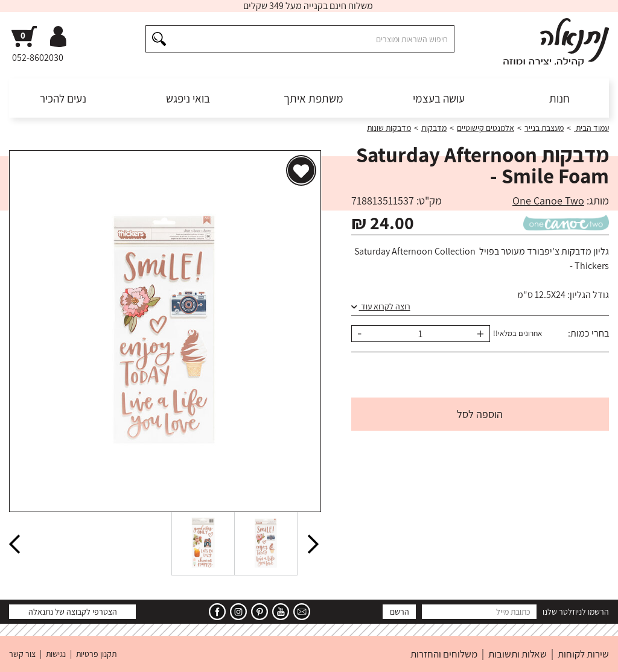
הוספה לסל (480, 414)
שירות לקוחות (583, 654)
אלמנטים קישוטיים (486, 128)
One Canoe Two (548, 201)
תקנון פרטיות (96, 654)
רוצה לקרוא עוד (381, 306)
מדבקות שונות (389, 128)
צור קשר (22, 654)
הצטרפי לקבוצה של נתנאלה (73, 612)
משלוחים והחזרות (444, 654)
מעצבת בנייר (544, 128)
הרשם (400, 612)
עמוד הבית (591, 128)
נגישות (56, 654)
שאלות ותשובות (518, 654)
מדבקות (434, 128)
